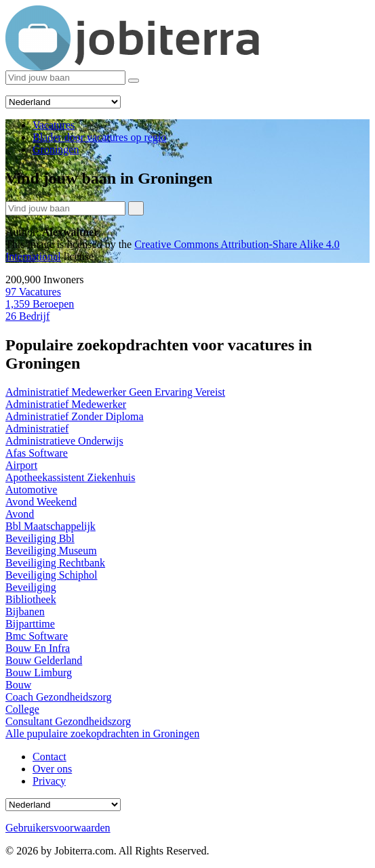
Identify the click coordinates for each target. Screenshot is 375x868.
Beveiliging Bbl (40, 538)
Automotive (31, 490)
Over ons (52, 769)
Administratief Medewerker (66, 404)
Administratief (37, 429)
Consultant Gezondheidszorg (68, 721)
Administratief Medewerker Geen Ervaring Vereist (115, 392)
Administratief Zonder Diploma (75, 416)
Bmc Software (37, 636)
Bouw (18, 685)
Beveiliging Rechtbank (55, 563)
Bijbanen (25, 612)
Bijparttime (30, 624)
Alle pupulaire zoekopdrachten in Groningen (102, 733)
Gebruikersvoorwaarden (58, 828)
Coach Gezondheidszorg (59, 697)
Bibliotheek (31, 599)
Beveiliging (31, 587)
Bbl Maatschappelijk (51, 526)
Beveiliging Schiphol (52, 575)
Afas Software (37, 453)
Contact (50, 757)
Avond (20, 514)
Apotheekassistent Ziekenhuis (71, 477)
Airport (21, 465)
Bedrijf (27, 316)
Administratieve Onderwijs (64, 441)
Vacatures (33, 292)
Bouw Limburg (39, 673)
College (22, 709)
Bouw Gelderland (44, 660)
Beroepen (40, 304)
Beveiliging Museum (51, 551)
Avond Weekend (41, 502)
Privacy (49, 781)
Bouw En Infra (38, 648)
